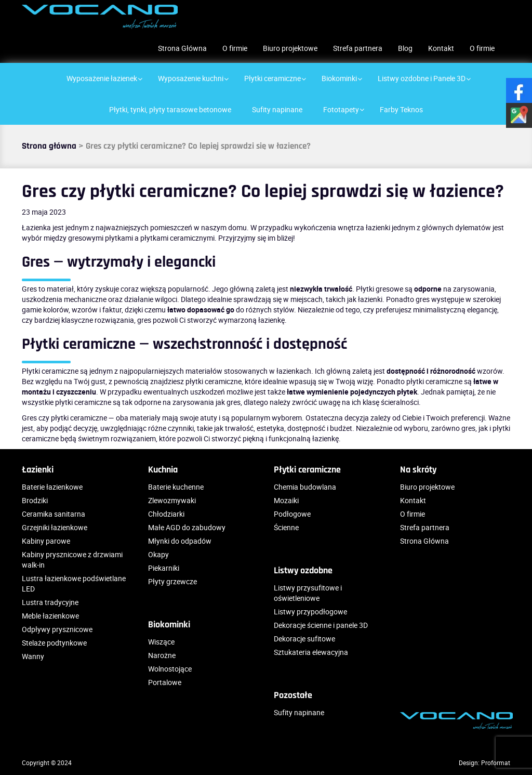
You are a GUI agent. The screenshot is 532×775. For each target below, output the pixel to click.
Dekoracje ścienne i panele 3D (321, 625)
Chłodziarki (166, 514)
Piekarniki (164, 568)
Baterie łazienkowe (52, 487)
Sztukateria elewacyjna (311, 652)
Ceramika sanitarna (54, 514)
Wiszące (161, 642)
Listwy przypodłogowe (310, 612)
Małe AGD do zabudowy (187, 527)
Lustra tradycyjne (50, 602)
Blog (405, 48)
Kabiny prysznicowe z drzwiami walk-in (72, 560)
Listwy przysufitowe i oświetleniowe (308, 593)
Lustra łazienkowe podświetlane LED (74, 583)
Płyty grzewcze (172, 581)
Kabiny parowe (46, 541)
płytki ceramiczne (214, 381)
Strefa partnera (358, 48)
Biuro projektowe (290, 48)
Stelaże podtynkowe (54, 643)
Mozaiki (286, 500)
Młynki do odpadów (180, 541)
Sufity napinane (299, 712)
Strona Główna (182, 48)
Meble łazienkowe (50, 616)
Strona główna (49, 146)
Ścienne (286, 527)
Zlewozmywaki (172, 500)
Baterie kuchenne (176, 487)
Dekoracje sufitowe (304, 639)
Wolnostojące (170, 669)
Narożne (162, 655)
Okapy (158, 554)
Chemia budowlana (305, 487)
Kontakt (441, 48)
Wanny (33, 656)
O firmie (235, 48)
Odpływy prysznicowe (57, 629)
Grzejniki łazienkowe (55, 527)
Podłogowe (292, 514)
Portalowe (165, 682)
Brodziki (35, 500)
